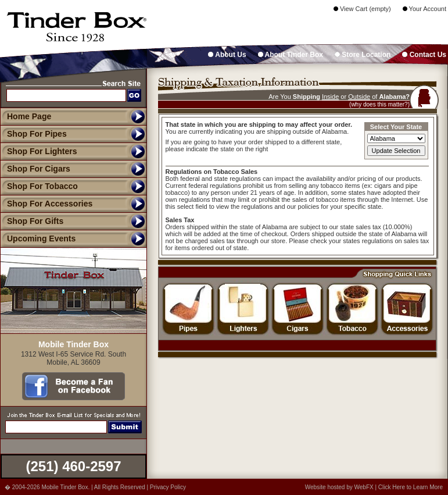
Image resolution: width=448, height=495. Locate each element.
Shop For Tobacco (39, 186)
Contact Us (424, 55)
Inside (330, 97)
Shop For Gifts (32, 221)
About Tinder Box (291, 55)
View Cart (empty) (362, 9)
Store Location (363, 55)
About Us (227, 55)
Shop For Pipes (33, 134)
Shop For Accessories (46, 204)
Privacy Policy (168, 487)
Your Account (424, 9)
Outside (359, 97)
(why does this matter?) (379, 104)
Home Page (29, 116)
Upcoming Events (38, 238)
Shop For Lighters (39, 151)
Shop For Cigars (35, 169)
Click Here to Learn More (411, 487)
